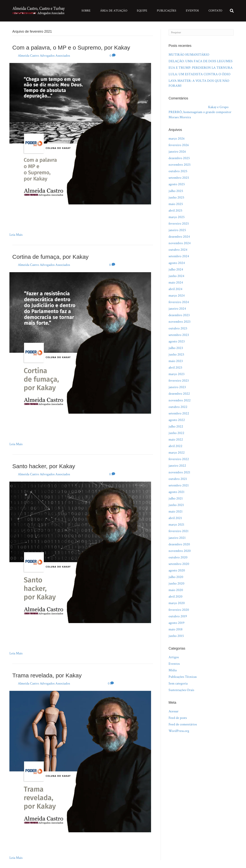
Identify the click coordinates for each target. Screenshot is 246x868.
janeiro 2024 (177, 309)
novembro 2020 (180, 551)
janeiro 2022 (177, 466)
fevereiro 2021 (179, 531)
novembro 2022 (180, 400)
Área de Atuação (114, 11)
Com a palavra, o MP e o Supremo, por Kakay (71, 48)
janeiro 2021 (177, 538)
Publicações (167, 11)
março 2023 (177, 374)
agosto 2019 (177, 623)
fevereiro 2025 (179, 224)
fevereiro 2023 (179, 381)
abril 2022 (175, 446)
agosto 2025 (177, 184)
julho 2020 (176, 577)
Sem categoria (178, 683)
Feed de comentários (183, 724)
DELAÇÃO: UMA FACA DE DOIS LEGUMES (201, 61)
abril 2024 (175, 289)
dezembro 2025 (179, 158)
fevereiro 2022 (179, 459)
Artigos (174, 657)
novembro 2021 (179, 472)
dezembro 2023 (179, 315)
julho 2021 (176, 498)
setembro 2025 (179, 178)
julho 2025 (176, 191)
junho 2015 (176, 636)
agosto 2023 (177, 341)
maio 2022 (176, 439)
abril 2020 (175, 596)
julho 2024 (176, 269)
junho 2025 (176, 197)
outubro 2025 (178, 171)
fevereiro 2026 (179, 145)
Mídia (173, 670)
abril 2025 (175, 210)
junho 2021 (176, 505)
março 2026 (177, 138)
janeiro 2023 (177, 387)
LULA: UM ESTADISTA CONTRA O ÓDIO (199, 74)
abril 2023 (175, 367)
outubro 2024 (178, 250)
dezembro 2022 (179, 394)
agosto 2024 (177, 263)
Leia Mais (16, 235)
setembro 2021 (179, 485)
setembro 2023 (179, 335)
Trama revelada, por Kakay (47, 675)
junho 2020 (176, 583)
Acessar (174, 711)
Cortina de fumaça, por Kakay (50, 257)
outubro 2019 (178, 616)
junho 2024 (176, 276)
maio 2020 (176, 590)
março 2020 (177, 603)
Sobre (86, 11)
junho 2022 (176, 433)
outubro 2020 (178, 557)
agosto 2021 (177, 492)
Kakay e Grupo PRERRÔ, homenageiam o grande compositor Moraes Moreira (200, 112)
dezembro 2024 (179, 237)
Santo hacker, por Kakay (44, 466)
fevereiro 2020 (179, 610)
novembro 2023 (180, 322)
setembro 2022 (179, 413)
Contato (215, 11)
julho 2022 (176, 426)
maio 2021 (176, 511)
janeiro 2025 (177, 230)
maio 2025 (176, 204)
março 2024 (177, 296)
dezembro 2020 (179, 544)
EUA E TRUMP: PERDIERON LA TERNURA (201, 68)
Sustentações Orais (181, 690)
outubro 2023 (178, 328)
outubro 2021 (178, 479)
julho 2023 (176, 348)
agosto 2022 (177, 420)
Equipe (142, 11)
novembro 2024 (180, 243)
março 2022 (177, 453)
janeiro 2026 (177, 152)
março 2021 (176, 525)
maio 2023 (176, 361)
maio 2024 (176, 282)
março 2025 (177, 217)
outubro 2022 (178, 407)
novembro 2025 (180, 165)
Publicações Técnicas (183, 677)
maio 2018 (176, 629)
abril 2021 (175, 518)
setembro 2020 (179, 564)
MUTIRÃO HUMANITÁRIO (189, 55)
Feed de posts (178, 718)
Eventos (192, 11)
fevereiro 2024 (179, 302)
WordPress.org (179, 731)
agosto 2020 (177, 570)
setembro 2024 (179, 256)
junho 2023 (176, 354)
